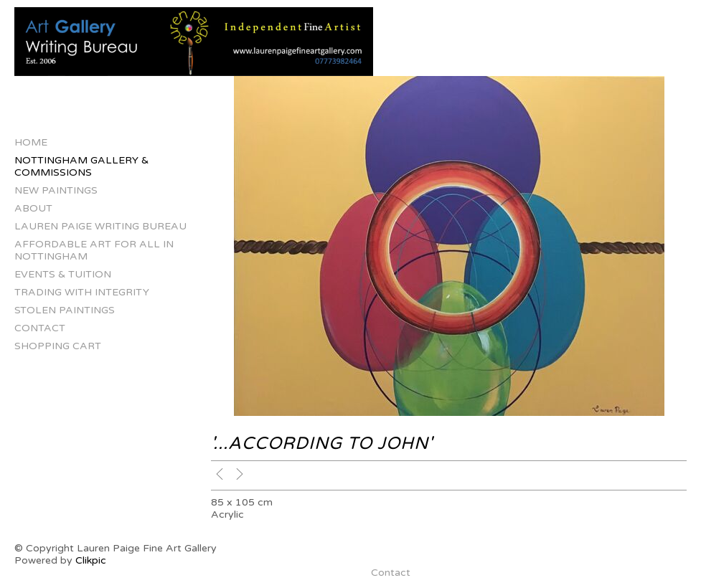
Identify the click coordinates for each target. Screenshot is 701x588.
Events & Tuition (63, 274)
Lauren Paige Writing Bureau (100, 226)
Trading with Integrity (82, 292)
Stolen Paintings (65, 310)
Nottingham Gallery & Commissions (81, 166)
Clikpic (91, 560)
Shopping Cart (58, 346)
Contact (40, 328)
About (33, 208)
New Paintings (56, 190)
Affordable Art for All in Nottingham (94, 250)
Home (31, 142)
